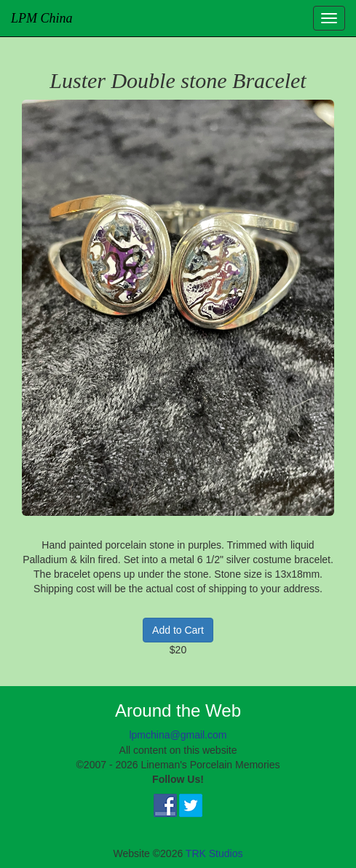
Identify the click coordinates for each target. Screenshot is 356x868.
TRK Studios (214, 853)
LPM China (42, 18)
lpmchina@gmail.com (178, 735)
